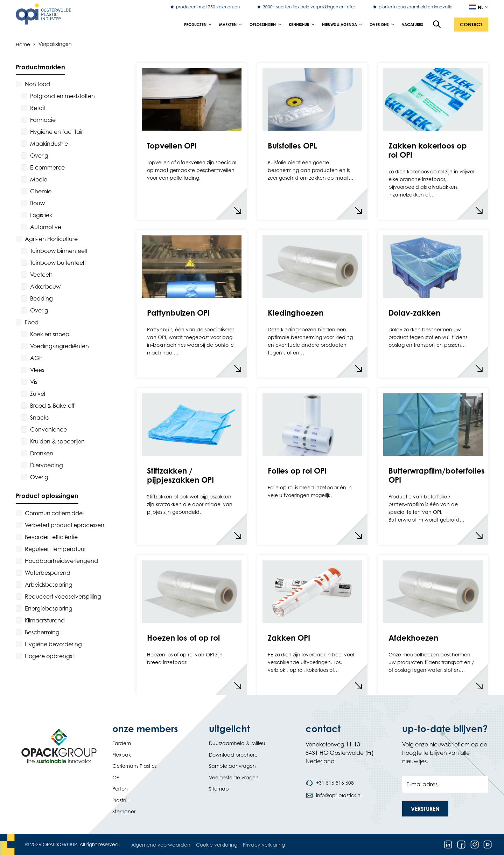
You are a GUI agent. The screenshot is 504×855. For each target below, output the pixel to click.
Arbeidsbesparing (49, 585)
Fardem (122, 743)
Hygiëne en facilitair (57, 132)
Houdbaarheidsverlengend (61, 561)
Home (23, 44)
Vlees (37, 370)
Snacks (39, 418)
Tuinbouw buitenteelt (58, 263)
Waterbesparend (48, 573)
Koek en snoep (50, 334)
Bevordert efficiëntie (51, 537)
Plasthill (121, 800)
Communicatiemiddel (54, 513)
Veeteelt (41, 275)
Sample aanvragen (232, 766)
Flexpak (122, 755)
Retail (37, 108)
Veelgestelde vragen (234, 777)
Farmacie (43, 120)
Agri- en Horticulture (51, 239)
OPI (116, 777)
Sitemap (219, 789)
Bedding (41, 298)
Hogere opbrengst (49, 656)
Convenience (48, 429)
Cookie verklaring (217, 845)
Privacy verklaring (264, 845)
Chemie (41, 191)
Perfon (120, 789)
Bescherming (42, 632)
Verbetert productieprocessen (65, 525)
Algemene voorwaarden (161, 845)
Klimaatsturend (45, 620)
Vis (34, 382)
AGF (36, 358)
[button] (471, 25)
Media (39, 179)
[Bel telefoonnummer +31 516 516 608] (330, 783)
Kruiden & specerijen (57, 441)
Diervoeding (47, 465)
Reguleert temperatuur (55, 549)
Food (32, 322)
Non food (37, 84)
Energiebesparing (49, 608)
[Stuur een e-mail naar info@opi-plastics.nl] (334, 795)
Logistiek (41, 215)
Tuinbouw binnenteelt (59, 251)
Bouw (37, 203)
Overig (39, 156)
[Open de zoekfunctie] (437, 25)
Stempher (124, 811)
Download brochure (233, 755)
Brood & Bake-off (52, 406)
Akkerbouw (45, 287)
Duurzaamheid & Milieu (237, 743)
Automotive (46, 227)
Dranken (42, 453)
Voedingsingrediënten (59, 346)
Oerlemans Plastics (134, 766)
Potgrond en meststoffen (62, 96)
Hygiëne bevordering (53, 644)
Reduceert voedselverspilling (63, 597)
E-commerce (47, 167)
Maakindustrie (49, 144)
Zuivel (38, 394)
